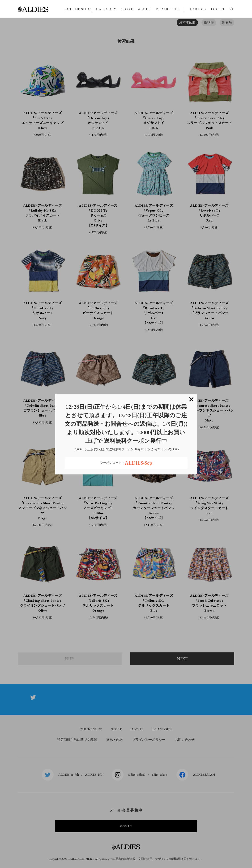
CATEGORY (106, 9)
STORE (127, 9)
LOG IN (218, 9)
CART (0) (198, 9)
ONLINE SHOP (78, 9)
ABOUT (145, 9)
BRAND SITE (168, 9)
